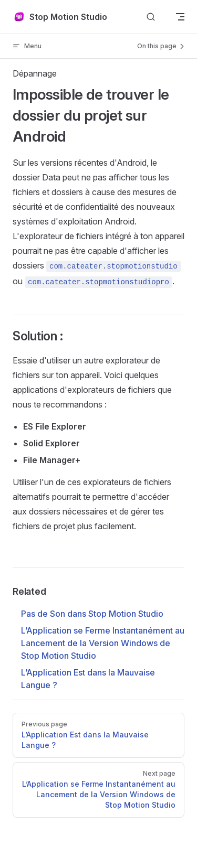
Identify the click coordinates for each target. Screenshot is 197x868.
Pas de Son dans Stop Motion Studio (92, 614)
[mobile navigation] (180, 17)
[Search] (151, 17)
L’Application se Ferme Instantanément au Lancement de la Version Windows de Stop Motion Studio (103, 643)
